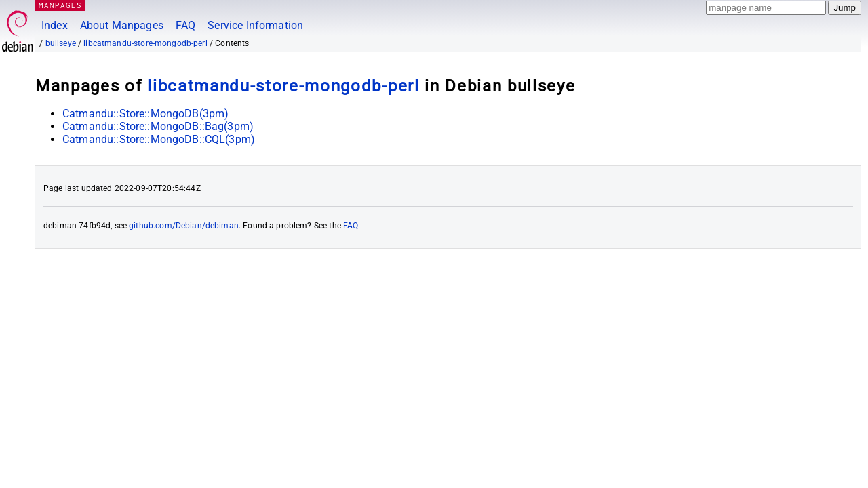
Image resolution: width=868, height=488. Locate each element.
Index (55, 25)
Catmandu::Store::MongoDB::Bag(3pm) (158, 126)
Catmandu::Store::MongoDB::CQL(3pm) (159, 139)
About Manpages (122, 25)
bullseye (61, 43)
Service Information (255, 25)
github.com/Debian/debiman (184, 226)
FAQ (185, 25)
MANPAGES (60, 5)
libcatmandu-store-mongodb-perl (145, 43)
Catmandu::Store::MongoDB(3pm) (145, 114)
